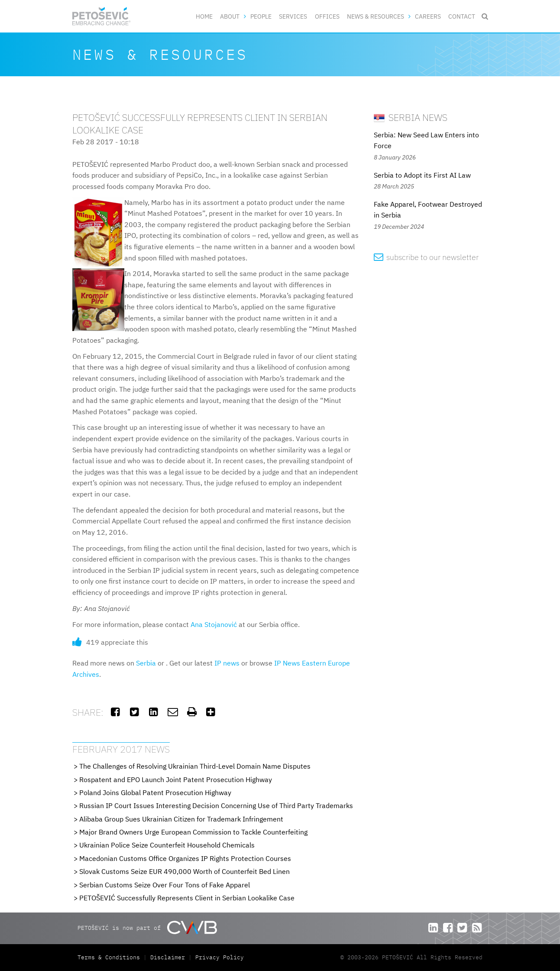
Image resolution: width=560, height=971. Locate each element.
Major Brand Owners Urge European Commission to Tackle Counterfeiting (193, 832)
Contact (462, 16)
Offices (327, 16)
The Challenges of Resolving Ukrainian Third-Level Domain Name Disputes (195, 766)
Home (204, 16)
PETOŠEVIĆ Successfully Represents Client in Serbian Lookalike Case (187, 898)
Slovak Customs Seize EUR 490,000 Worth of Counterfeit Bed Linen (185, 871)
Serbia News (411, 117)
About (230, 16)
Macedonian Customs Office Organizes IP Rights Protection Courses (185, 858)
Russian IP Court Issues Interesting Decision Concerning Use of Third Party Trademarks (216, 805)
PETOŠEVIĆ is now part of (147, 927)
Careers (428, 16)
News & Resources (375, 16)
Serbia (146, 663)
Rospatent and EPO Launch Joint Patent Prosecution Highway (176, 779)
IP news (227, 663)
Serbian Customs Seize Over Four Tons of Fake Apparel (165, 885)
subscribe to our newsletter (426, 257)
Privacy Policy (220, 957)
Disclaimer (168, 957)
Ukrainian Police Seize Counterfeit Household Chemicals (167, 845)
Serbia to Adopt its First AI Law (422, 175)
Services (293, 16)
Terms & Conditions (110, 957)
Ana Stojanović (214, 624)
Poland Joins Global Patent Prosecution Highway (155, 792)
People (261, 16)
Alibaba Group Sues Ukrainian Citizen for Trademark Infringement (181, 819)
